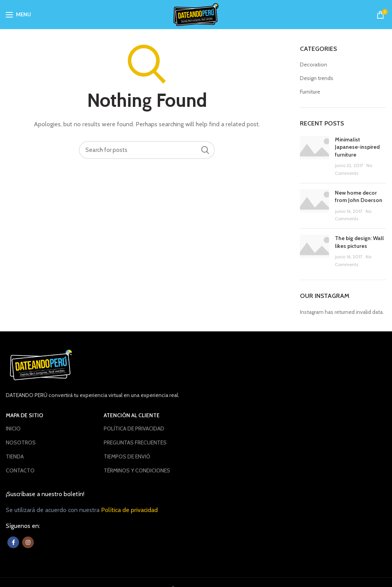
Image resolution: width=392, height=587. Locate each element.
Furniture (310, 92)
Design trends (317, 78)
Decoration (314, 64)
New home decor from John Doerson (359, 197)
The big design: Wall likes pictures (359, 242)
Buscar (205, 150)
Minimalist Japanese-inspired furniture (357, 147)
